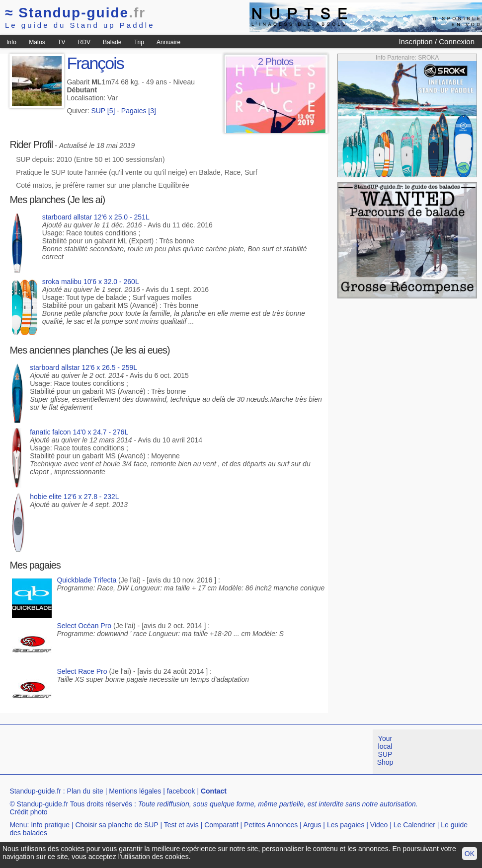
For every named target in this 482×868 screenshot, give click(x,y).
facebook (181, 791)
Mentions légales (135, 791)
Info (11, 42)
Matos (37, 42)
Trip (139, 42)
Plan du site (85, 791)
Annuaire (168, 42)
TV (61, 42)
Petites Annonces (271, 825)
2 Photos (276, 62)
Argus (312, 825)
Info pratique (50, 825)
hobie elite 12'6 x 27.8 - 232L (74, 497)
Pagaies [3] (139, 111)
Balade (112, 42)
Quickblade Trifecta (86, 580)
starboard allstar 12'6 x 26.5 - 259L (83, 367)
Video (379, 825)
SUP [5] (103, 111)
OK (470, 854)
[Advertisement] (181, 752)
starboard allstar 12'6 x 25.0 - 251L (96, 217)
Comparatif (221, 825)
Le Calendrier (414, 825)
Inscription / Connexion (437, 41)
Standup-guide (75, 13)
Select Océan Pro (84, 626)
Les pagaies (346, 825)
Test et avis (181, 825)
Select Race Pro (82, 671)
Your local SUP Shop (385, 750)
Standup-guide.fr (35, 791)
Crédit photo (28, 812)
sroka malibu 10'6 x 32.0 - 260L (91, 282)
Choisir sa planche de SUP (117, 825)
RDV (84, 42)
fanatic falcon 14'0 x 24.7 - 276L (79, 432)
